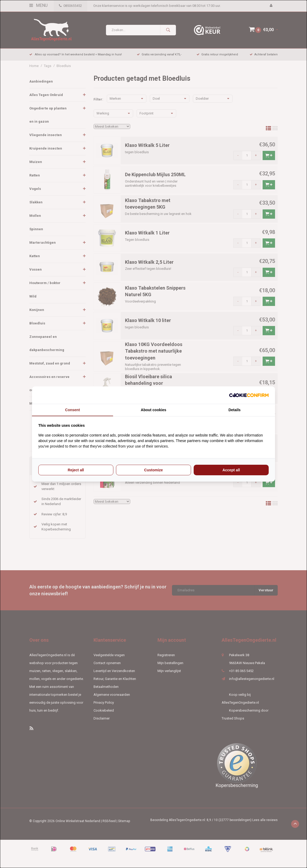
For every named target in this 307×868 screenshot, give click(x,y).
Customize (154, 470)
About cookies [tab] (153, 410)
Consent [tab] (72, 410)
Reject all (76, 470)
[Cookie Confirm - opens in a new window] (249, 395)
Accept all (231, 470)
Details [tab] (235, 410)
